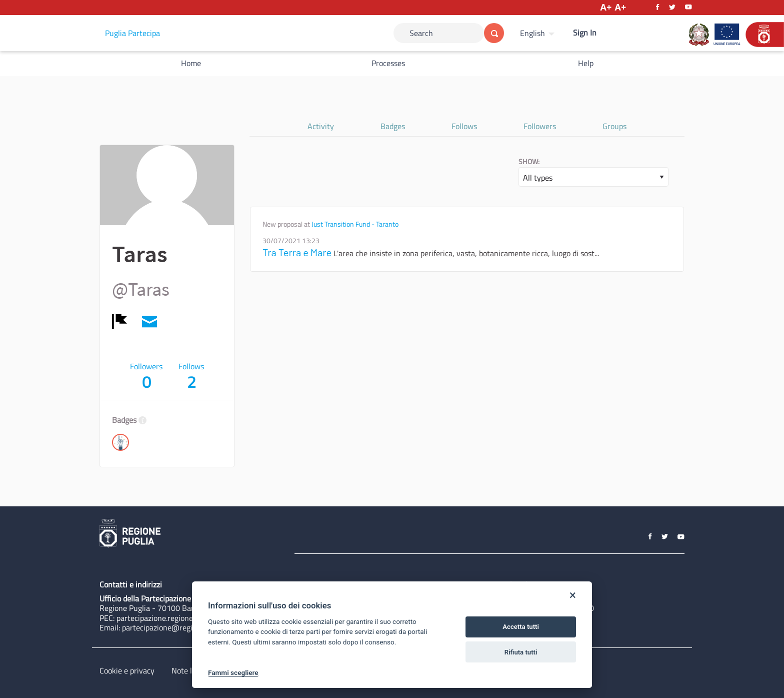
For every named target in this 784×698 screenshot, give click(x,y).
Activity (321, 126)
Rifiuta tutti (521, 652)
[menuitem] (538, 33)
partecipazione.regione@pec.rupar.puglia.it (188, 618)
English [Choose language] (532, 33)
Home (191, 63)
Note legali (190, 670)
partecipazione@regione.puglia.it (178, 627)
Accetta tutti (521, 627)
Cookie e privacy (127, 670)
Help (586, 63)
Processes (388, 63)
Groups (614, 126)
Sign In (585, 33)
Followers (540, 126)
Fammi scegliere (233, 672)
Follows (464, 126)
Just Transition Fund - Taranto (355, 224)
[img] (119, 322)
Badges (393, 126)
